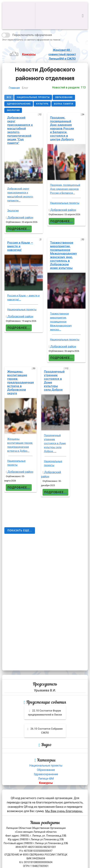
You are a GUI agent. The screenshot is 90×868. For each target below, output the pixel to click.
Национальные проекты (46, 766)
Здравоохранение (46, 774)
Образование (46, 770)
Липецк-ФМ (46, 779)
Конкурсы (46, 783)
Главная (14, 88)
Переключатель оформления (32, 35)
